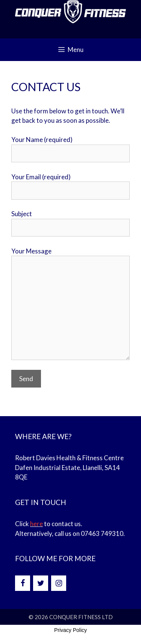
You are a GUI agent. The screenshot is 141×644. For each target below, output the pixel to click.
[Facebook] (23, 583)
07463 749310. (103, 533)
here (36, 524)
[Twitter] (41, 583)
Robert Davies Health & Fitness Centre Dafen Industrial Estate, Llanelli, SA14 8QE (69, 467)
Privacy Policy (70, 630)
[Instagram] (59, 583)
